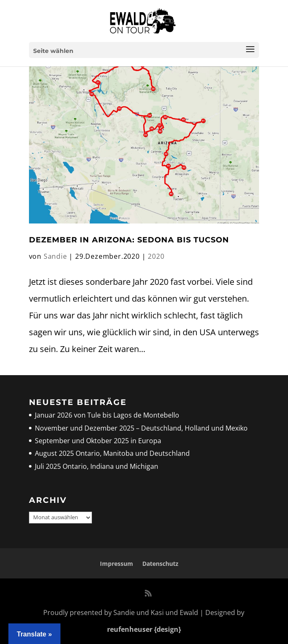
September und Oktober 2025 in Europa (98, 441)
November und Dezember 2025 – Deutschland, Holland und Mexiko (141, 428)
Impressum (117, 564)
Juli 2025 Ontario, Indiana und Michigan (97, 466)
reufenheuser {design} (144, 629)
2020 (156, 256)
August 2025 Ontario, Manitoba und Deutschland (112, 453)
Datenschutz (160, 564)
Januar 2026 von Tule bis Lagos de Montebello (107, 415)
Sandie (55, 256)
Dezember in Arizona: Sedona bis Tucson (129, 240)
